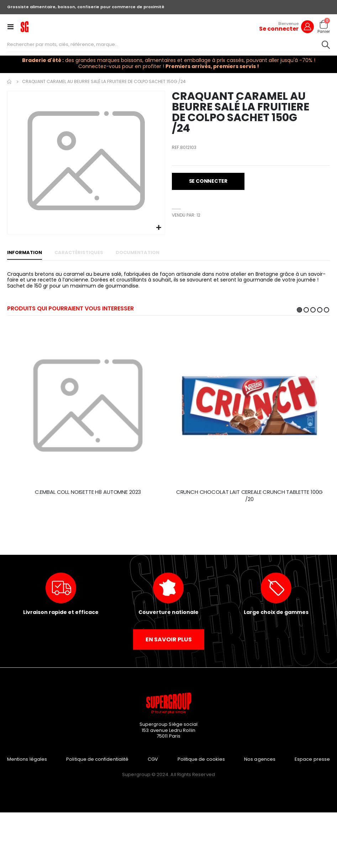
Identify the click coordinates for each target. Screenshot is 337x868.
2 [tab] (306, 310)
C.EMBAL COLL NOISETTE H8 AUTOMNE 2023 (88, 492)
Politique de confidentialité (97, 759)
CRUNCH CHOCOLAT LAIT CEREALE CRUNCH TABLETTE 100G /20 (250, 496)
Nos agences (260, 759)
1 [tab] (299, 310)
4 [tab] (320, 310)
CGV (153, 759)
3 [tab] (313, 310)
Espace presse (312, 759)
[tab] (25, 253)
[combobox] (168, 45)
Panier (324, 32)
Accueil (10, 82)
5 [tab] (327, 310)
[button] (159, 228)
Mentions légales (27, 759)
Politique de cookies (201, 759)
